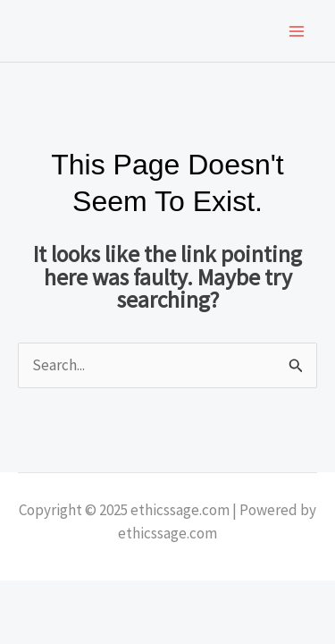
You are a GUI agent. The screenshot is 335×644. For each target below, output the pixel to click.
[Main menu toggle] (297, 31)
